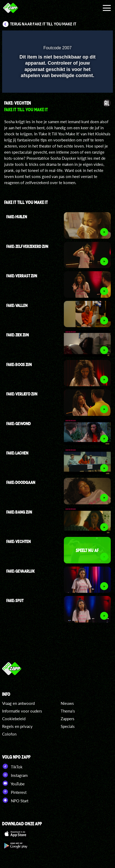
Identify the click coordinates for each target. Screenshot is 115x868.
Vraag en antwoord (18, 703)
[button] (95, 38)
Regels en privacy (17, 726)
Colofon (9, 734)
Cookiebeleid (14, 719)
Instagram (15, 775)
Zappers (68, 719)
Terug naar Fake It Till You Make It (43, 24)
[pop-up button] (85, 38)
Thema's (68, 711)
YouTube (13, 783)
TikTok (12, 766)
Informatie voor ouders (22, 711)
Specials (68, 726)
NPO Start (15, 800)
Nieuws (67, 703)
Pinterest (14, 792)
